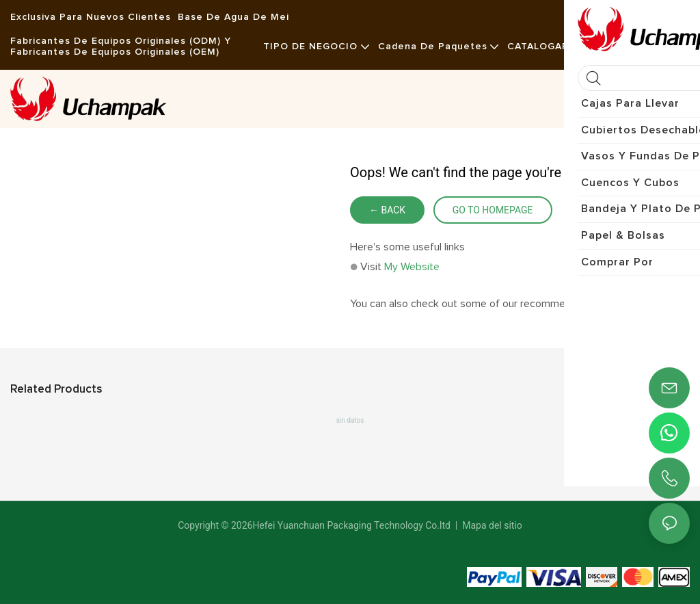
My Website (412, 267)
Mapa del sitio (491, 525)
